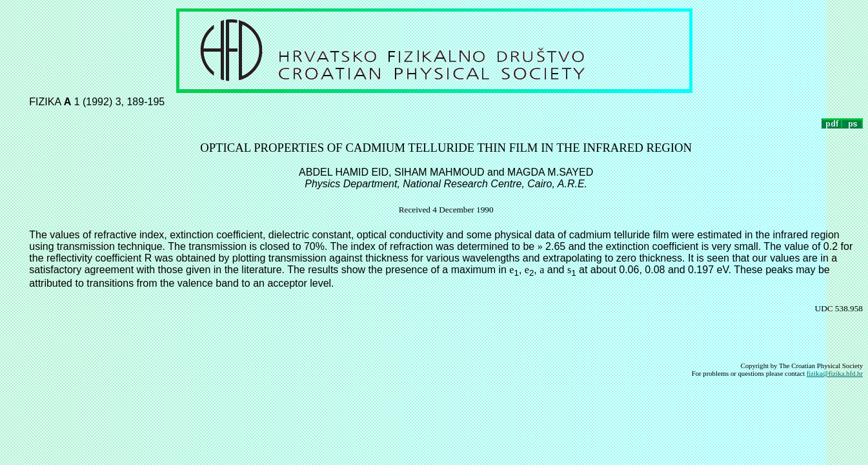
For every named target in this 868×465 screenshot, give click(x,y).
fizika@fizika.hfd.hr (835, 373)
